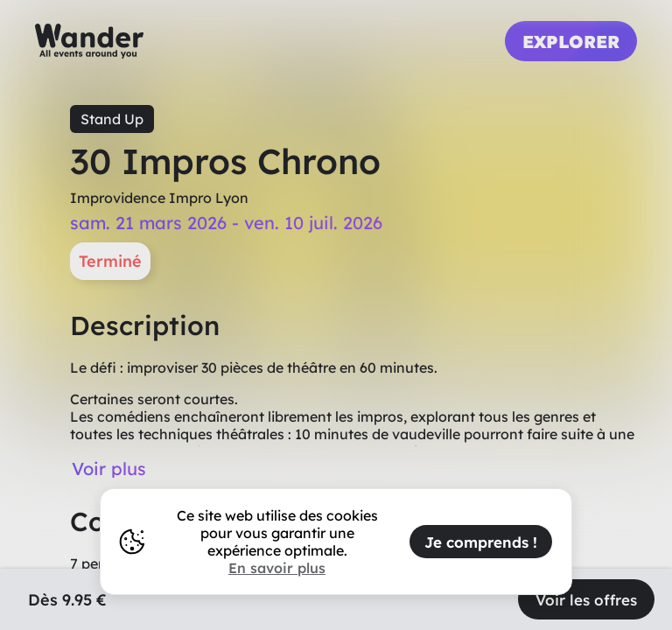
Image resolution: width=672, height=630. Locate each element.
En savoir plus (277, 568)
